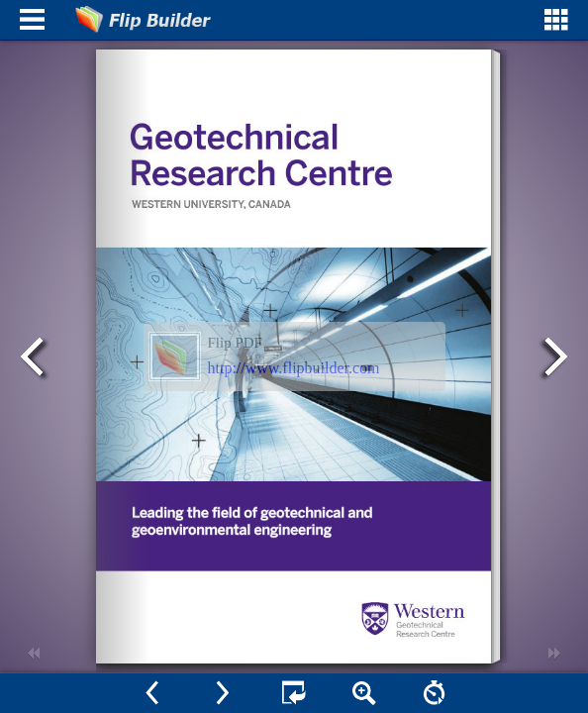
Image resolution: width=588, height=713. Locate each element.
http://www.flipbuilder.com (294, 368)
